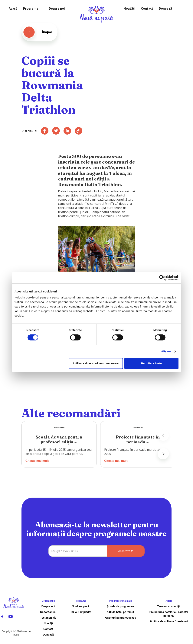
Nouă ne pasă (80, 606)
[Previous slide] (163, 435)
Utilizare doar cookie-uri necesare (96, 363)
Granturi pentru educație (121, 618)
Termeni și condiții (169, 606)
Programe (31, 8)
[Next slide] (163, 454)
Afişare (166, 351)
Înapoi (47, 32)
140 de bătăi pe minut (121, 612)
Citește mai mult (37, 461)
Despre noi (57, 8)
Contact (147, 8)
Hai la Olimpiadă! (80, 612)
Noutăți (129, 8)
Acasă (13, 8)
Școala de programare (121, 606)
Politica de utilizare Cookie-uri (169, 621)
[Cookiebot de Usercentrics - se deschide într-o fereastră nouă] (162, 278)
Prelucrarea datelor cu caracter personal (169, 614)
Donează (165, 8)
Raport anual (48, 612)
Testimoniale (48, 618)
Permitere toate (151, 363)
